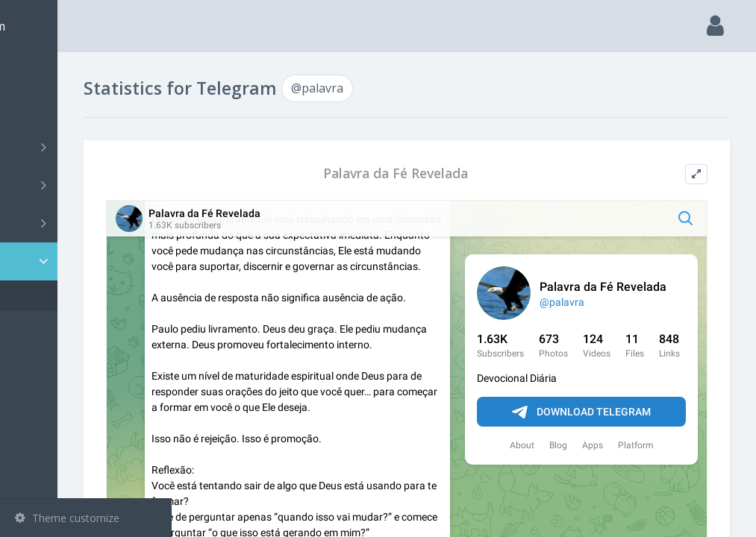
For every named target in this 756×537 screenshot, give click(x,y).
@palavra (60, 296)
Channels (88, 147)
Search (39, 109)
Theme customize (67, 518)
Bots (88, 223)
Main (36, 71)
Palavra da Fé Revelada (453, 173)
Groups (88, 185)
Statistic (90, 261)
